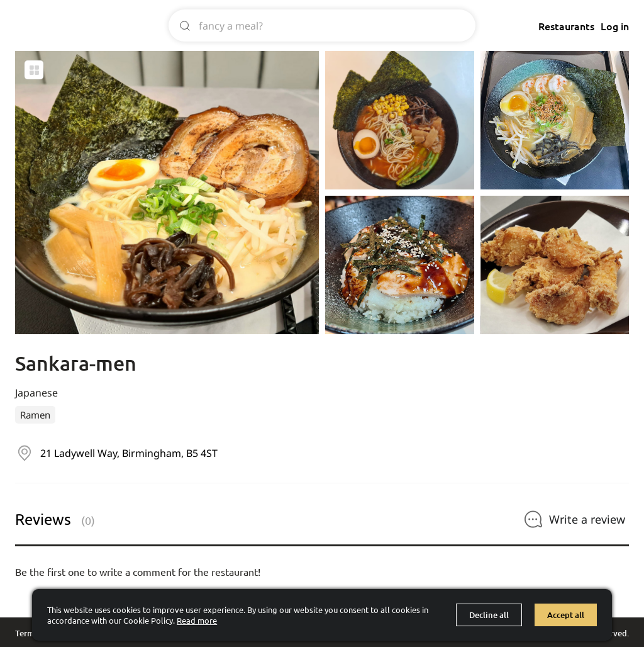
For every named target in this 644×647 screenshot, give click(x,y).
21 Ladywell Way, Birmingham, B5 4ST (129, 453)
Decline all (489, 615)
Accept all (566, 615)
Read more (197, 620)
